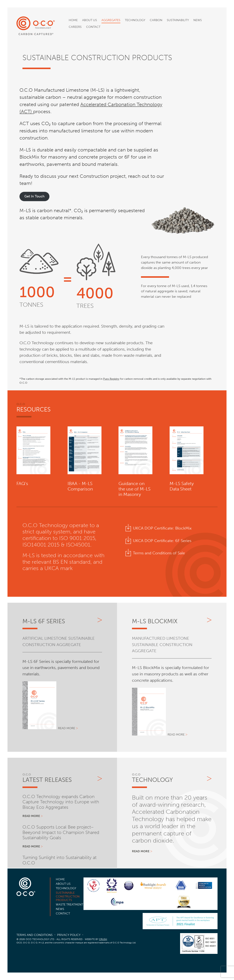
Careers (75, 27)
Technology (135, 20)
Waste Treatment (69, 904)
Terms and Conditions (35, 935)
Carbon (156, 20)
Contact (93, 27)
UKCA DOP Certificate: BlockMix (162, 528)
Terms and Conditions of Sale (159, 553)
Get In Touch (34, 196)
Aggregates (111, 20)
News (198, 20)
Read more (67, 728)
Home (73, 20)
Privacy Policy (69, 935)
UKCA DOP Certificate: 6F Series (162, 541)
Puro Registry (111, 379)
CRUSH (103, 939)
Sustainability (178, 20)
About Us (90, 20)
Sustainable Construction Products (68, 896)
